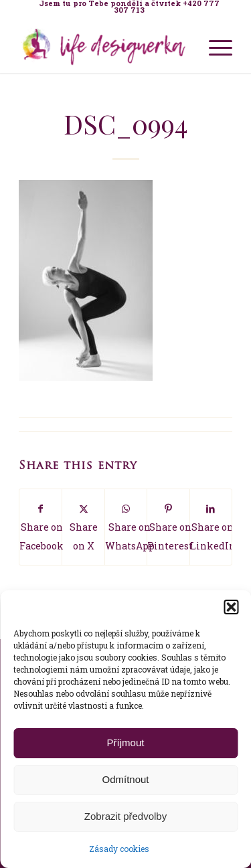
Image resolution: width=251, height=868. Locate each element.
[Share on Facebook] (40, 527)
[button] (231, 607)
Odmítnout (125, 779)
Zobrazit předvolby (125, 816)
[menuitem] (129, 7)
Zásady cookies (119, 849)
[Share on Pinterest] (168, 527)
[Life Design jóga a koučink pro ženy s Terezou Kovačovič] (104, 46)
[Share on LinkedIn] (211, 527)
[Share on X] (83, 527)
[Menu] (214, 46)
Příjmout (126, 743)
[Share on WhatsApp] (126, 527)
